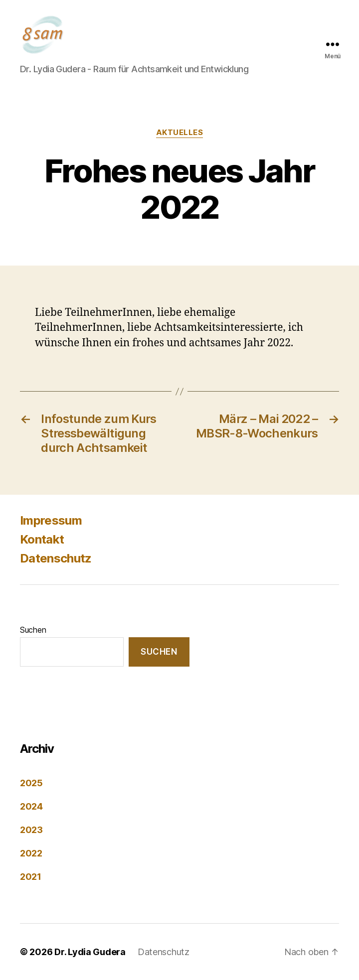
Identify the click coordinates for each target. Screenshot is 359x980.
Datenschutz (56, 558)
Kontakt (42, 539)
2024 (31, 806)
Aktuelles (180, 133)
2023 (31, 830)
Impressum (51, 520)
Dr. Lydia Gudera (90, 952)
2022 (31, 853)
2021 (31, 877)
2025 (31, 783)
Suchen (33, 630)
